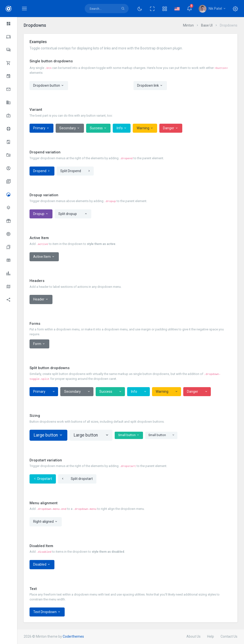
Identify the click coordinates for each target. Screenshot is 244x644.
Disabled (42, 565)
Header (41, 299)
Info (122, 128)
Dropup (41, 214)
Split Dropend (71, 171)
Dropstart (43, 479)
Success (98, 128)
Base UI (207, 25)
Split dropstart (82, 479)
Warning (145, 128)
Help (211, 636)
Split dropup (68, 214)
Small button (129, 435)
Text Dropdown (47, 612)
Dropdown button (49, 86)
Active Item (44, 257)
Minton (188, 25)
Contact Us (229, 636)
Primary (41, 128)
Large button (48, 435)
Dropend (42, 171)
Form (39, 344)
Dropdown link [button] (150, 86)
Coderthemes (73, 636)
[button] (165, 9)
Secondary (70, 128)
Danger (171, 128)
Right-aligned (46, 522)
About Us (193, 636)
